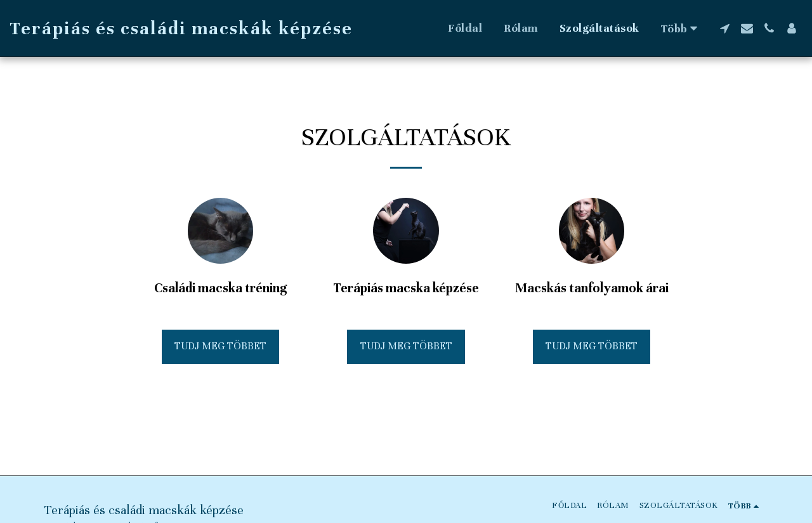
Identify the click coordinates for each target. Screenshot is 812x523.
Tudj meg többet (220, 346)
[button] (725, 28)
